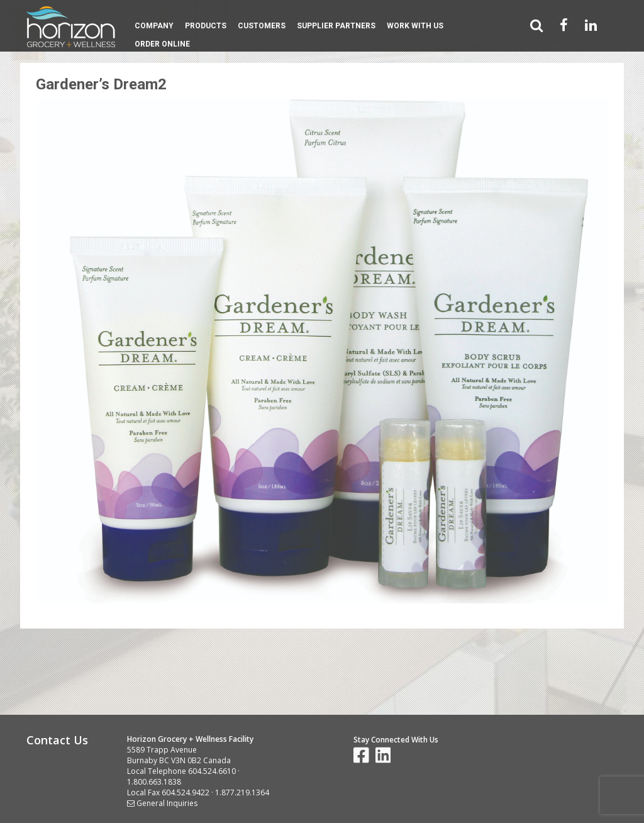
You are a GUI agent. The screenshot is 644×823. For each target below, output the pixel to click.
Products (206, 26)
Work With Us (415, 26)
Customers (262, 26)
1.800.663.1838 (154, 782)
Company (154, 26)
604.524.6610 (212, 771)
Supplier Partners (336, 26)
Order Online (162, 44)
